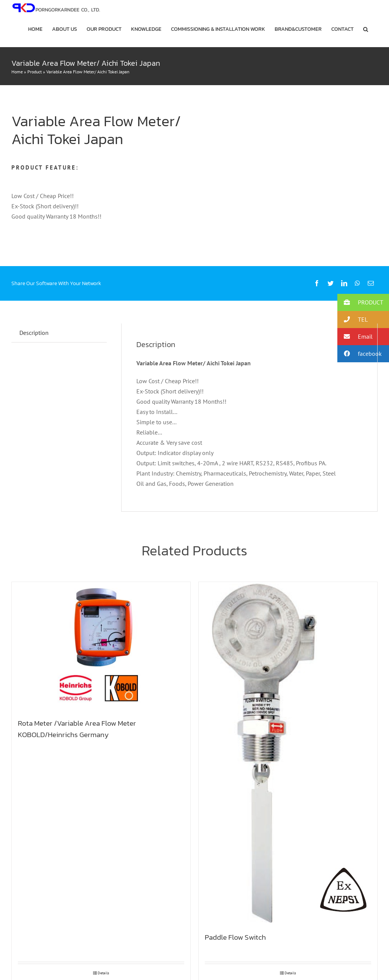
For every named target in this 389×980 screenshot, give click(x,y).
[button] (366, 29)
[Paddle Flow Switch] (288, 754)
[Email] (371, 283)
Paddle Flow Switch (235, 937)
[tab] (34, 333)
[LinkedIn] (344, 283)
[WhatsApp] (357, 283)
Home (17, 72)
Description (34, 333)
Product (35, 72)
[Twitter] (330, 283)
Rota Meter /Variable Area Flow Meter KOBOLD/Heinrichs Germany (77, 729)
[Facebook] (317, 283)
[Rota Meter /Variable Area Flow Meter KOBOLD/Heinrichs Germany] (101, 647)
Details (103, 973)
